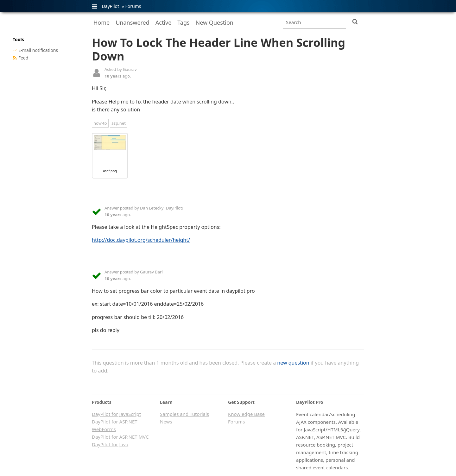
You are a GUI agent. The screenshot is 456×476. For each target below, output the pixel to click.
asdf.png (110, 171)
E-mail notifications (38, 50)
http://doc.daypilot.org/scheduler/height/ (141, 240)
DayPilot (111, 6)
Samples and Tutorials (184, 414)
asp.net (119, 123)
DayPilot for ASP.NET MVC (120, 437)
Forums (133, 6)
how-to (100, 123)
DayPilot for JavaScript (116, 414)
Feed (23, 58)
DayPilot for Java (110, 444)
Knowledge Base (246, 414)
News (166, 422)
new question (293, 363)
